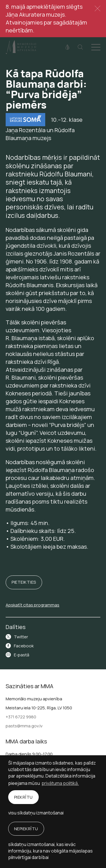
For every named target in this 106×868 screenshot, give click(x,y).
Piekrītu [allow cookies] (23, 797)
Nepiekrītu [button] (26, 829)
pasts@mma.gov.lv (24, 726)
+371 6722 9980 (21, 717)
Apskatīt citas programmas (33, 605)
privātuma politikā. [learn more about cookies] (60, 783)
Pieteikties (24, 582)
